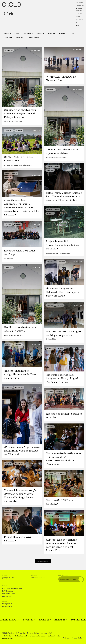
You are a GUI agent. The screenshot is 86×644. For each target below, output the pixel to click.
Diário (79, 8)
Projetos (79, 3)
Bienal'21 (30, 34)
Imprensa (79, 19)
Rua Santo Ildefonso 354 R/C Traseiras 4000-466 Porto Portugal (12, 592)
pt (78, 25)
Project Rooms (33, 37)
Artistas (79, 14)
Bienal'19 (41, 34)
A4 (73, 34)
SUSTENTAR (63, 34)
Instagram (6, 604)
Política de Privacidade (72, 638)
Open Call (8, 37)
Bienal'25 (8, 34)
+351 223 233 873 (37, 578)
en (76, 23)
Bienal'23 (19, 34)
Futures (20, 37)
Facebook (6, 606)
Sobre (78, 16)
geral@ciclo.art (8, 578)
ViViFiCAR (52, 34)
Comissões (80, 6)
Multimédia (80, 11)
